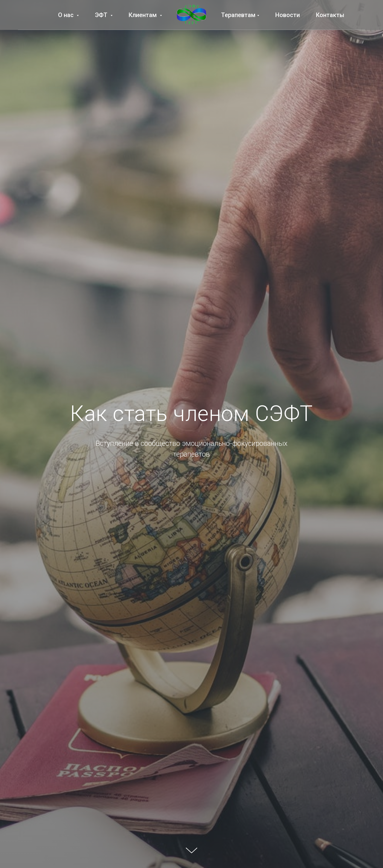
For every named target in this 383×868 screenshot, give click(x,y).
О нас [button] (67, 15)
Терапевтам (238, 15)
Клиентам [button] (143, 15)
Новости (288, 15)
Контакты (330, 15)
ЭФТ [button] (102, 15)
